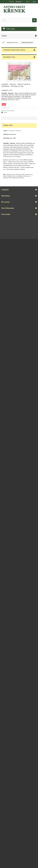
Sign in (34, 2)
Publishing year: (8, 138)
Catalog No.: (5, 90)
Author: (5, 131)
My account (5, 202)
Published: (6, 134)
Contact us (12, 2)
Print (5, 112)
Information (9, 57)
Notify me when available (8, 111)
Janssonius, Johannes (15, 131)
